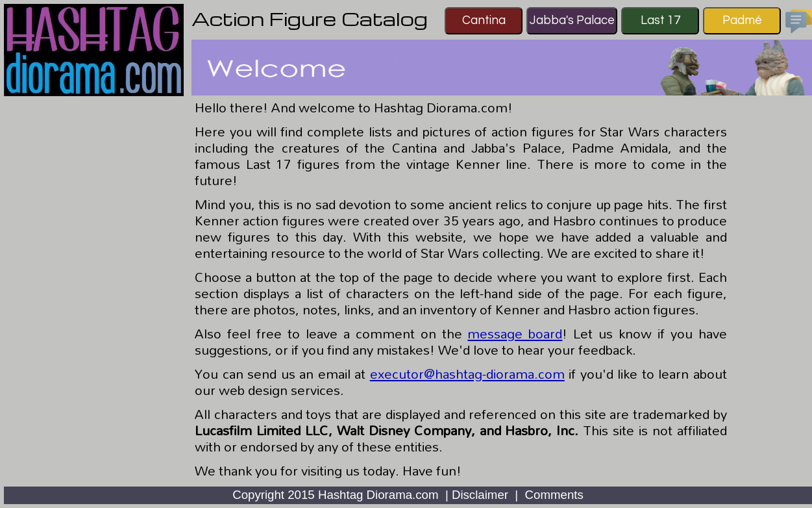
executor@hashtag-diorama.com (467, 374)
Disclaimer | (486, 495)
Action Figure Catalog (310, 18)
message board (515, 333)
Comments (554, 495)
